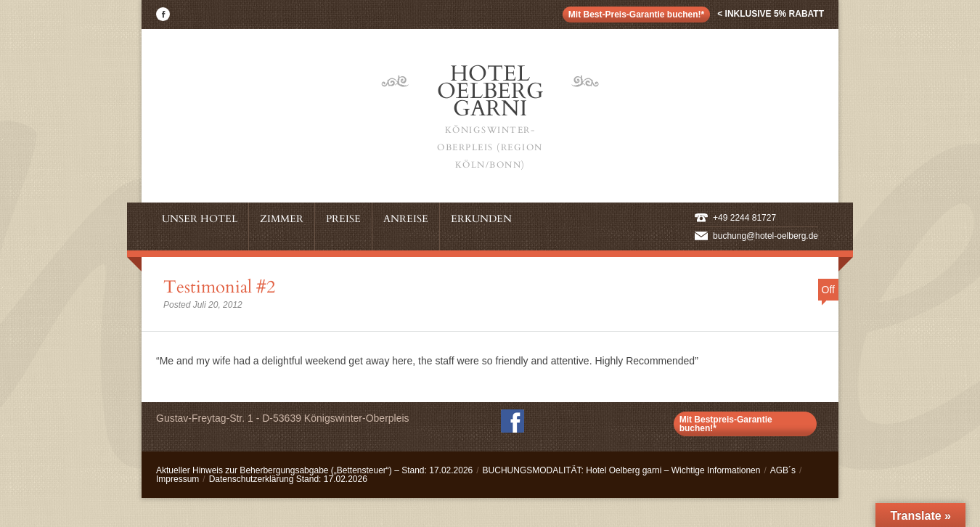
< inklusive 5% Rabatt (771, 14)
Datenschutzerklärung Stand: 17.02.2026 (288, 479)
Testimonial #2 (219, 287)
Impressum (177, 479)
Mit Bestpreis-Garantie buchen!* (726, 424)
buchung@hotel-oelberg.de (765, 236)
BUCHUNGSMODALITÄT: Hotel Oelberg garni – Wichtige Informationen (622, 470)
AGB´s (783, 470)
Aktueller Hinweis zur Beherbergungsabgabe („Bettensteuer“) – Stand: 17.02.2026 (314, 470)
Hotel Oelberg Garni (490, 116)
